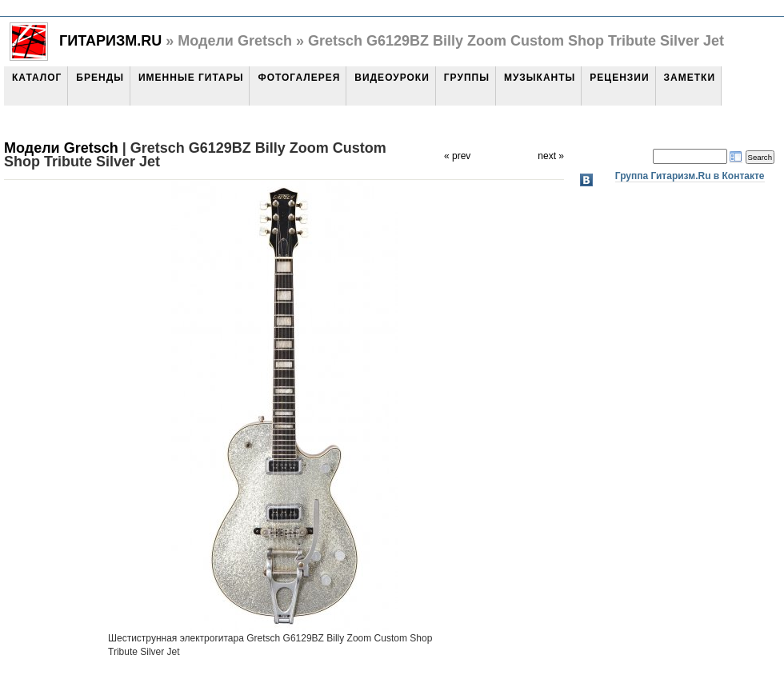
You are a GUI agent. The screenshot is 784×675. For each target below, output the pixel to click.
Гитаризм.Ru (110, 41)
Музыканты (540, 78)
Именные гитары (191, 78)
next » (551, 156)
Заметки (690, 78)
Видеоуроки (392, 78)
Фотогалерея (299, 78)
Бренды (100, 78)
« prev (457, 156)
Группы (467, 78)
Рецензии (619, 78)
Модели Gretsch (61, 148)
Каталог (37, 78)
